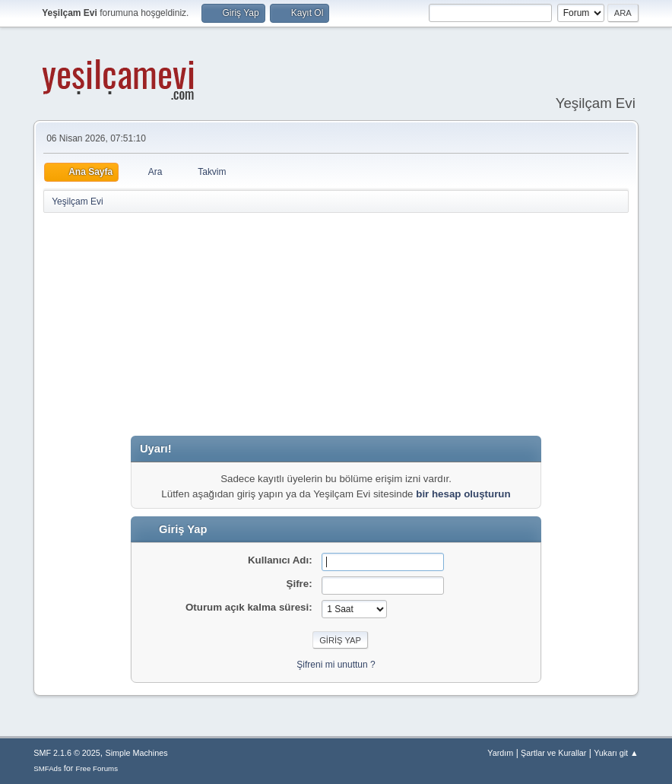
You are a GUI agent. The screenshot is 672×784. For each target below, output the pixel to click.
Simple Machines (137, 753)
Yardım (500, 753)
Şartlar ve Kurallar (553, 753)
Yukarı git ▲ (616, 753)
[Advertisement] (357, 325)
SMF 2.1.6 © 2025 (67, 753)
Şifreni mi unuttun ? (336, 665)
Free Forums (97, 768)
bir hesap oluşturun (463, 494)
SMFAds (48, 768)
